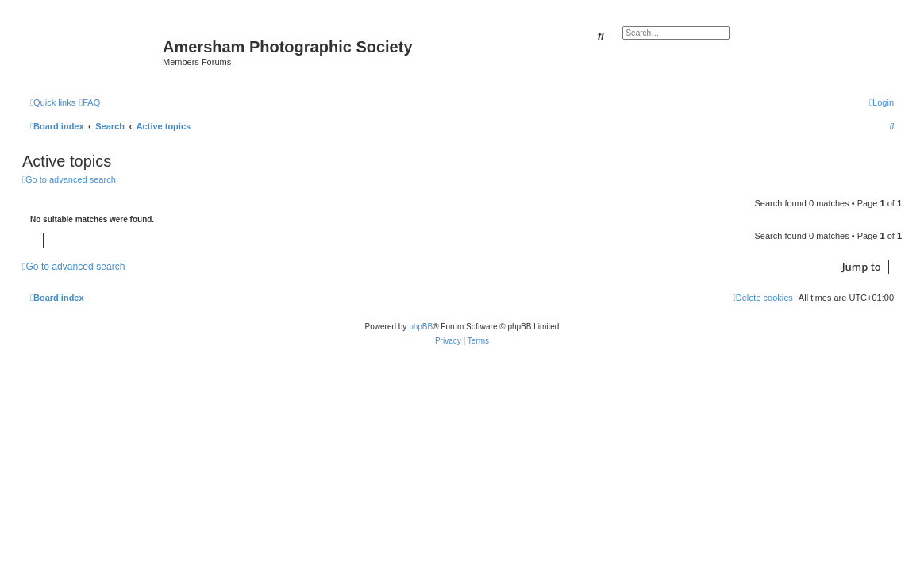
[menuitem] (90, 102)
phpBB (421, 327)
